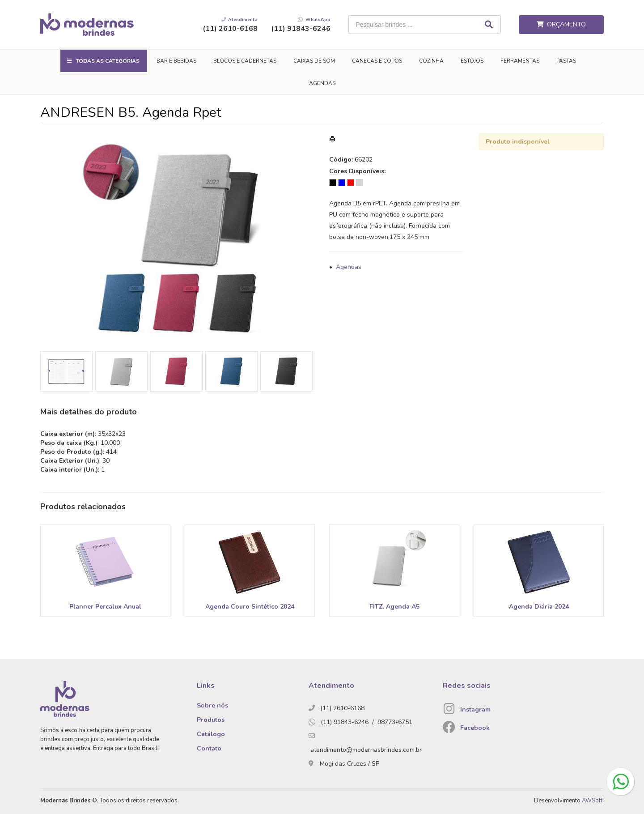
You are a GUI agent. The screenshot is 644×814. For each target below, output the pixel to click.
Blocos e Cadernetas (245, 61)
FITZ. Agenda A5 (394, 607)
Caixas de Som (314, 61)
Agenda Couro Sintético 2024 (250, 607)
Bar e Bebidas (176, 61)
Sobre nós (212, 705)
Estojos (472, 61)
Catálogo (211, 734)
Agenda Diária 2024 (539, 607)
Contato (209, 748)
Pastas (566, 61)
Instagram (475, 710)
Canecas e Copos (377, 61)
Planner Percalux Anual (105, 607)
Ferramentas (520, 61)
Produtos (211, 720)
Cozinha (431, 61)
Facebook (475, 728)
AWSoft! (593, 801)
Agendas (322, 83)
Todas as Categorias (108, 61)
